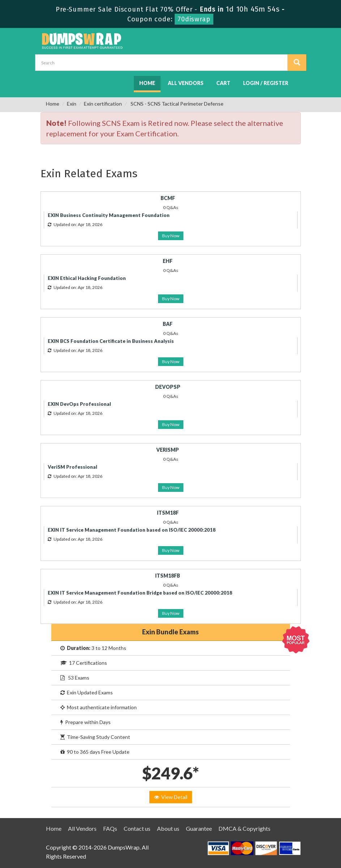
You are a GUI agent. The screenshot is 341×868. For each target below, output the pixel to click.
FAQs (110, 828)
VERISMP (168, 450)
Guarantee (199, 828)
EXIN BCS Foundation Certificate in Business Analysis (111, 341)
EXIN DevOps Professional (79, 404)
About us (168, 828)
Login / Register (266, 83)
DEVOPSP (168, 387)
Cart (223, 83)
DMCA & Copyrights (244, 828)
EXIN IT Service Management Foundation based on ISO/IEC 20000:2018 (132, 530)
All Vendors (186, 83)
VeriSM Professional (73, 467)
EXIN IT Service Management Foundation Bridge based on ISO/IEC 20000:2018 (140, 593)
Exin (72, 104)
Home (147, 83)
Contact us (137, 828)
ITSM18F (168, 513)
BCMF (168, 198)
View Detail (171, 797)
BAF (168, 324)
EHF (168, 261)
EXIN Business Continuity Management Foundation (109, 215)
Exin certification (103, 104)
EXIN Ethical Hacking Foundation (87, 278)
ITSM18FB (168, 576)
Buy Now (171, 236)
